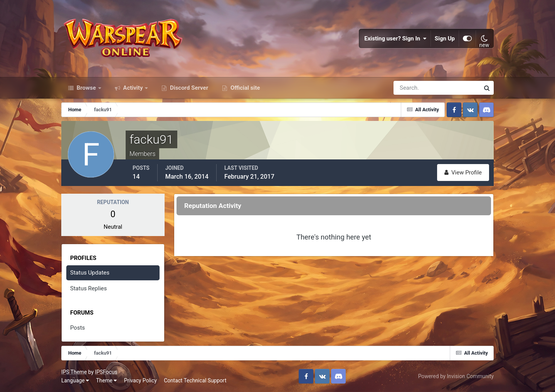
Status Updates (90, 273)
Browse (86, 88)
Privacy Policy (140, 380)
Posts (77, 328)
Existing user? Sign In (395, 39)
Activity (133, 88)
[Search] (410, 88)
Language (75, 380)
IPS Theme (74, 372)
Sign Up (445, 39)
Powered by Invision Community (456, 376)
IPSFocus (106, 372)
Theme (106, 380)
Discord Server (188, 88)
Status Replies (88, 288)
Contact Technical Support (195, 380)
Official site (244, 88)
